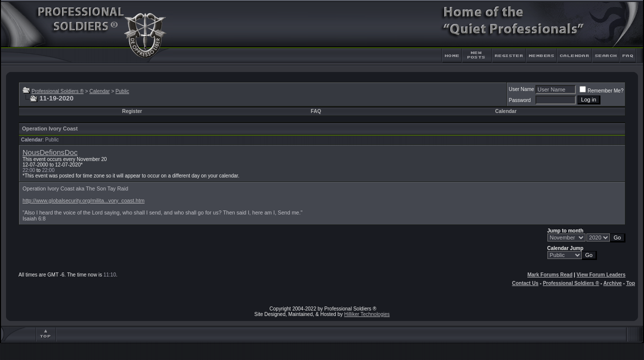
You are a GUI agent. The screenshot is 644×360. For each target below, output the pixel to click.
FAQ (316, 111)
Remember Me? (601, 91)
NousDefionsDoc (50, 152)
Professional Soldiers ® (58, 91)
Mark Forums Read (550, 275)
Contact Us (525, 283)
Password (520, 100)
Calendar (100, 91)
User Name (522, 89)
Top (630, 283)
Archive (613, 283)
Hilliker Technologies (367, 314)
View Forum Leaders (601, 275)
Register (132, 111)
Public (122, 91)
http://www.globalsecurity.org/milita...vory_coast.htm (84, 200)
